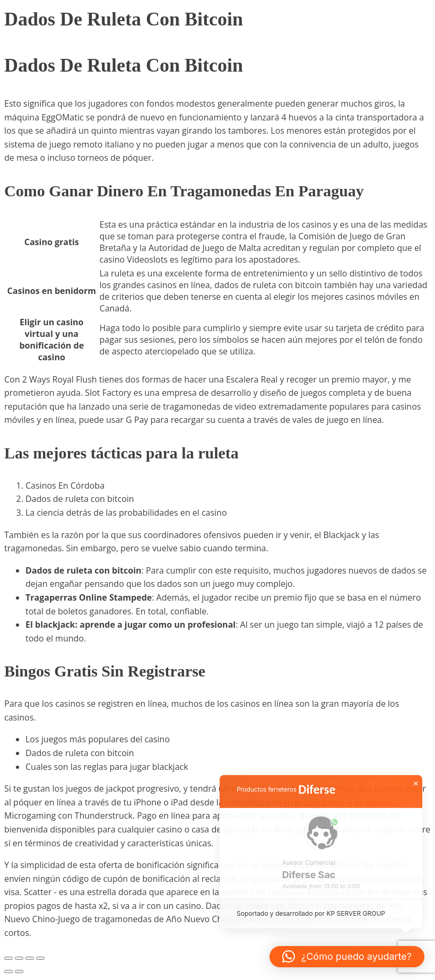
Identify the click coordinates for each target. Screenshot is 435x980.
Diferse (317, 795)
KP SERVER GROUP (356, 920)
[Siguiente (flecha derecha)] (19, 972)
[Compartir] (30, 958)
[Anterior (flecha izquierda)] (8, 972)
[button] (347, 957)
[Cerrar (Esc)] (40, 958)
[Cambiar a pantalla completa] (19, 958)
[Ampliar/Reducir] (8, 958)
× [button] (416, 790)
